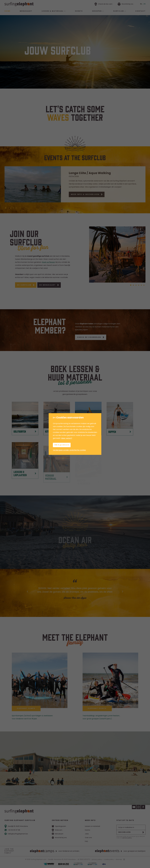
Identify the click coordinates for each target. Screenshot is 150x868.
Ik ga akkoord (62, 445)
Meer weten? (67, 438)
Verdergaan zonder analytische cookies (69, 450)
